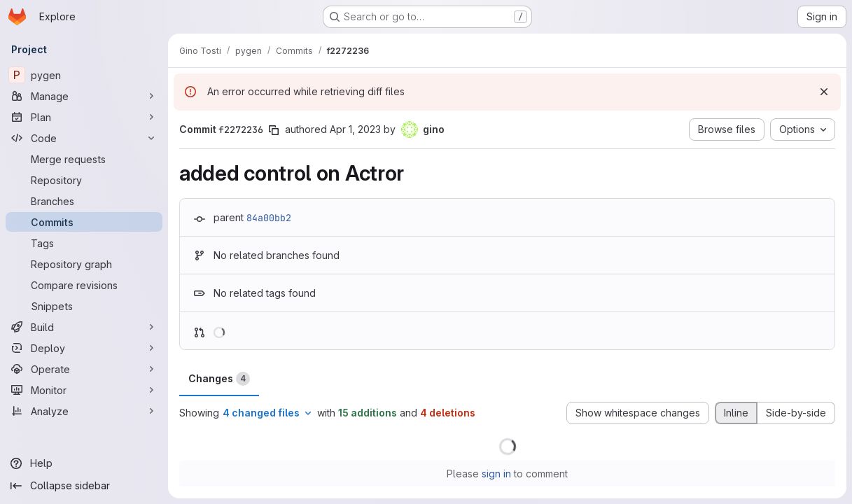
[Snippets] (84, 306)
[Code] (84, 138)
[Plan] (84, 117)
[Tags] (84, 243)
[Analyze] (84, 411)
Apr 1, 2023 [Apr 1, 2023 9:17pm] (355, 129)
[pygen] (84, 75)
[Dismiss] (824, 92)
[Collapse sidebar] (84, 486)
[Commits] (84, 222)
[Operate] (84, 369)
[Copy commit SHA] (274, 130)
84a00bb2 (269, 218)
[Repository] (84, 180)
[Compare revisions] (84, 285)
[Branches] (84, 201)
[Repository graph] (84, 264)
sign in (496, 474)
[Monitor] (84, 390)
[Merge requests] (84, 159)
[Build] (84, 327)
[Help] (84, 463)
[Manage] (84, 96)
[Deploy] (84, 348)
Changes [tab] (219, 379)
